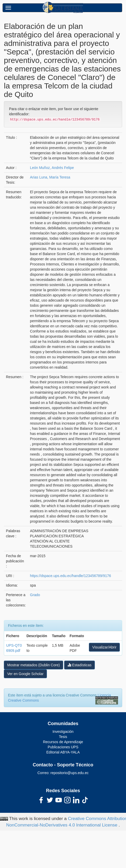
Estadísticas (79, 665)
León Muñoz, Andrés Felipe (52, 168)
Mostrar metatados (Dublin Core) (33, 665)
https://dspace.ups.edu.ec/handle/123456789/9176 (70, 576)
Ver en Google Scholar (25, 674)
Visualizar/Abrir (104, 647)
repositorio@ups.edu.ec (70, 773)
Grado (35, 595)
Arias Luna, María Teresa (50, 177)
